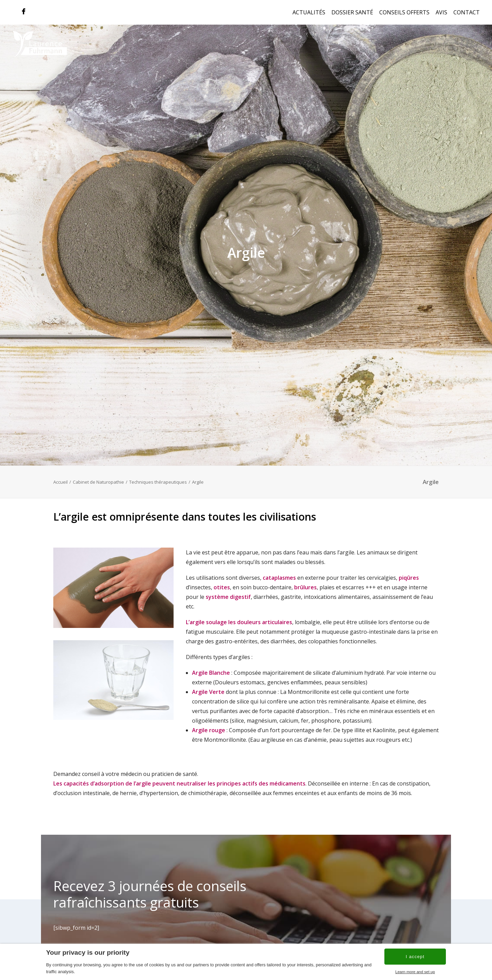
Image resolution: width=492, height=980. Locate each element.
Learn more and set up (415, 972)
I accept (415, 957)
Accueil (60, 472)
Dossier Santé (352, 12)
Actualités (309, 12)
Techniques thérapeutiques (158, 472)
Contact (467, 12)
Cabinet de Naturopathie (98, 472)
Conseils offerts (404, 12)
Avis (441, 12)
